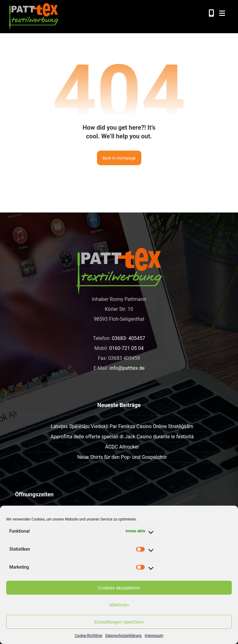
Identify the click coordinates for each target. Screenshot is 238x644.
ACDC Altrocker (122, 447)
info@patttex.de (127, 368)
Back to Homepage (119, 158)
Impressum (154, 636)
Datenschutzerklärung (123, 636)
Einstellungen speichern (119, 622)
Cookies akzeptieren (119, 588)
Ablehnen (119, 605)
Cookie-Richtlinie (88, 636)
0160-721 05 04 (126, 348)
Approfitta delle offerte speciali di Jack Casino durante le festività (122, 437)
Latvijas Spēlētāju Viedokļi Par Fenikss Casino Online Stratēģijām (122, 426)
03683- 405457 (128, 338)
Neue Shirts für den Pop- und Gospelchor (122, 457)
